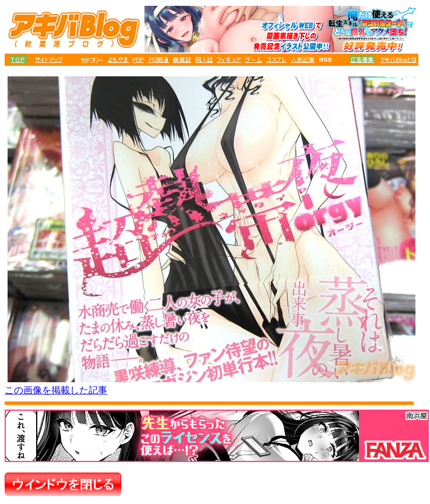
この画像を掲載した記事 (56, 390)
